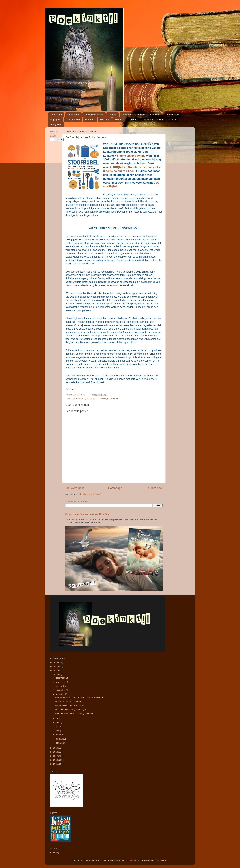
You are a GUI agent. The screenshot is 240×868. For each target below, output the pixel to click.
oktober (59, 686)
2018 (56, 752)
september (61, 690)
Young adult (56, 124)
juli (57, 719)
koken (103, 399)
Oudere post (155, 488)
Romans (134, 120)
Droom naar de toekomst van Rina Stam (88, 514)
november (61, 682)
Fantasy (141, 115)
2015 (56, 764)
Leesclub (105, 120)
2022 (56, 666)
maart (59, 735)
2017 (56, 756)
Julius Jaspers (93, 399)
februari (60, 739)
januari (59, 743)
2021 (56, 670)
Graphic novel (172, 115)
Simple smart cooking (131, 156)
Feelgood (127, 115)
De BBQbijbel (117, 167)
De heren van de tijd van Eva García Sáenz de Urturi (79, 698)
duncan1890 (131, 860)
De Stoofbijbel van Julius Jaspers (70, 706)
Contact (113, 115)
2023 (56, 662)
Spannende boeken (154, 120)
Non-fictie (119, 120)
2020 (56, 674)
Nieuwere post (75, 488)
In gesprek (55, 120)
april (58, 731)
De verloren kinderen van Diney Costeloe (74, 714)
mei (58, 727)
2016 (56, 760)
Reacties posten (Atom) (90, 494)
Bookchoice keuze (94, 115)
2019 (56, 748)
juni (58, 723)
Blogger (163, 860)
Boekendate (73, 115)
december (61, 678)
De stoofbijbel (79, 399)
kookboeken (113, 399)
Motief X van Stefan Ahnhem (68, 702)
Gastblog (155, 115)
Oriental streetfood (140, 167)
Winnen (173, 120)
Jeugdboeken (73, 120)
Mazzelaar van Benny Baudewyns (71, 710)
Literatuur (90, 120)
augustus (60, 694)
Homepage (56, 115)
